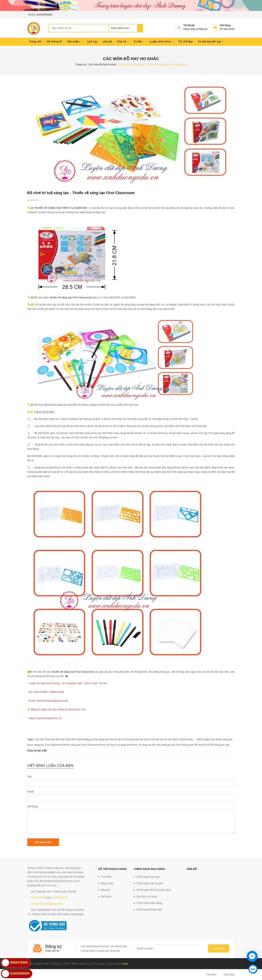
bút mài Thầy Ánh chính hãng (73, 739)
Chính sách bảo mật (148, 877)
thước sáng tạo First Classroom (81, 745)
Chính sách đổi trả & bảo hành (154, 890)
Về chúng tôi (54, 42)
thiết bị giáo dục (206, 739)
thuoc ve (105, 745)
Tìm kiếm (106, 877)
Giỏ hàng (225, 25)
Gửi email (219, 948)
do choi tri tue (148, 739)
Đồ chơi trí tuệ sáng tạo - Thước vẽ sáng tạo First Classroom (81, 193)
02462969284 (45, 15)
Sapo (125, 964)
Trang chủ (35, 42)
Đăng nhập (189, 29)
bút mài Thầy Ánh (45, 739)
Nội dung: (33, 806)
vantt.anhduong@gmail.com (47, 904)
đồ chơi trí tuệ (202, 745)
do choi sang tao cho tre (103, 739)
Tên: (30, 777)
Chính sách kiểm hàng (149, 903)
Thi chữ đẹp (185, 42)
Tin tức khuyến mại (211, 42)
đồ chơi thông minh (183, 745)
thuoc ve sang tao (120, 745)
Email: (31, 792)
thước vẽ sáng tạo (141, 745)
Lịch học (92, 42)
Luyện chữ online (161, 42)
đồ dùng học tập (220, 745)
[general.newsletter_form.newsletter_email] (181, 948)
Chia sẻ (123, 42)
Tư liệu (139, 42)
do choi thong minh (129, 739)
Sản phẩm (74, 42)
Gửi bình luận (43, 842)
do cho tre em (164, 739)
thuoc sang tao (224, 739)
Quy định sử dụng (147, 896)
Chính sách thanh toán (149, 910)
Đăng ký (203, 29)
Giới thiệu (229, 975)
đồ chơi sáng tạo (162, 745)
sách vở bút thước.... (184, 739)
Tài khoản (189, 25)
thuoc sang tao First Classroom (45, 745)
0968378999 (38, 898)
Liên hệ (107, 42)
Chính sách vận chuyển (150, 883)
